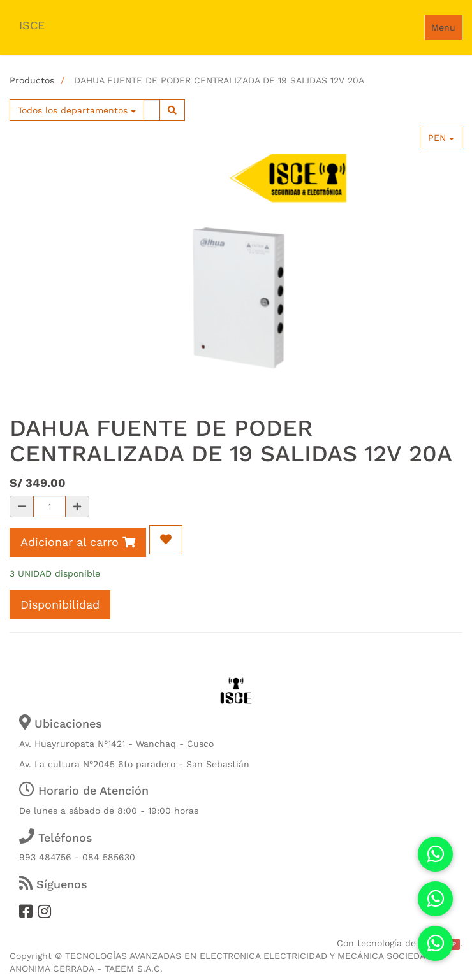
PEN (441, 138)
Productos (32, 80)
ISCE (32, 25)
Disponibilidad (60, 604)
